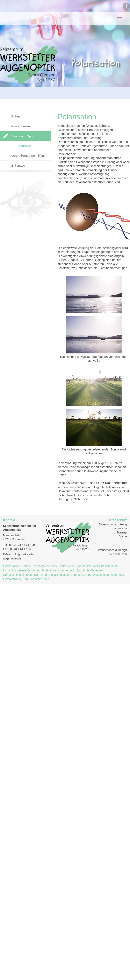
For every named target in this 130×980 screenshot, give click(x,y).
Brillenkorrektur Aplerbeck (58, 570)
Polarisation (24, 146)
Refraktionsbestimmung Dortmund (25, 575)
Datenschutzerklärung (113, 524)
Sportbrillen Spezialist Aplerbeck (97, 566)
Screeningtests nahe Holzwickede (53, 566)
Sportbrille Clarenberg (90, 570)
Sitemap (122, 532)
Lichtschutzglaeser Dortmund (22, 570)
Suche (123, 536)
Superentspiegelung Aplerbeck (104, 575)
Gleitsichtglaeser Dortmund (66, 575)
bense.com (120, 554)
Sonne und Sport (23, 136)
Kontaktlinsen (21, 126)
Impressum (120, 528)
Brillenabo (18, 165)
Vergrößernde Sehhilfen (28, 156)
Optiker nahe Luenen (17, 566)
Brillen (16, 116)
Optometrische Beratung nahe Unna (26, 579)
